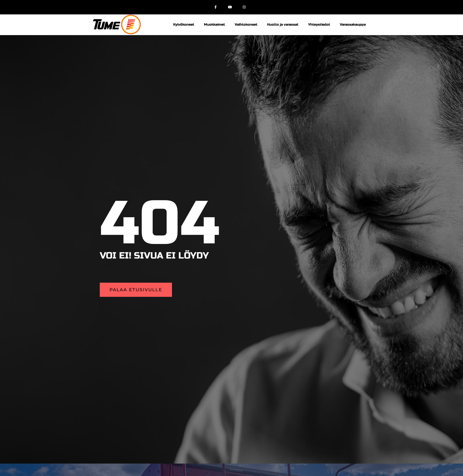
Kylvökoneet (184, 25)
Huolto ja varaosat (283, 25)
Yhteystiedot (319, 25)
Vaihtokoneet (246, 25)
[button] (136, 290)
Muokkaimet (214, 25)
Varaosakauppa (353, 25)
